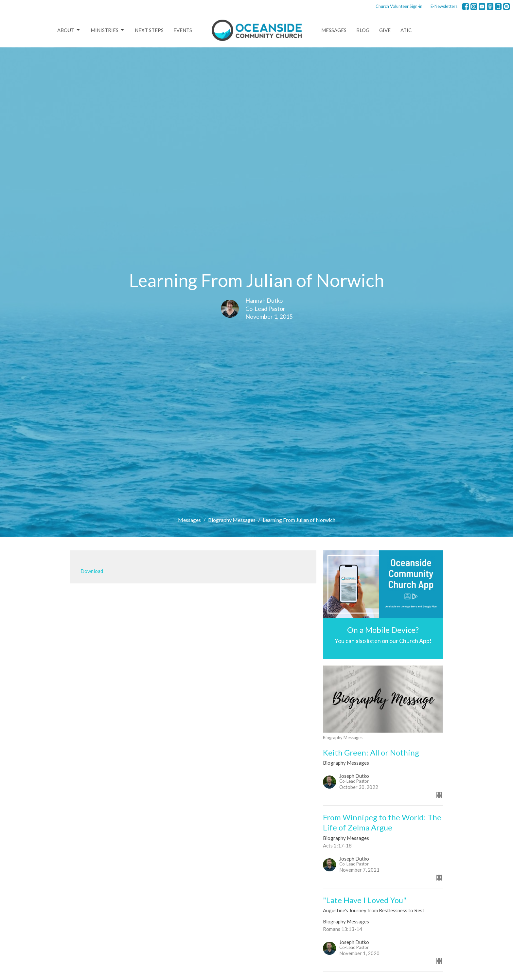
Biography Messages (232, 520)
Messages (334, 30)
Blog (363, 30)
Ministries (108, 30)
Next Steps (149, 30)
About (69, 30)
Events (183, 30)
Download (92, 571)
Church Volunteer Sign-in (399, 6)
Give (385, 30)
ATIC (406, 30)
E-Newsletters (444, 6)
